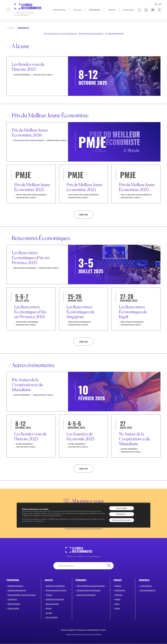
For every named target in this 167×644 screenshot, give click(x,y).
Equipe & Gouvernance (17, 591)
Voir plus (83, 215)
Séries (117, 609)
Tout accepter (122, 508)
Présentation (60, 10)
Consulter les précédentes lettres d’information (84, 529)
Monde (49, 609)
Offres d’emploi (14, 604)
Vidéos (118, 600)
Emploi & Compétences (55, 586)
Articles (77, 10)
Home (11, 28)
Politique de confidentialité (87, 630)
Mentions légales (68, 630)
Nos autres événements (86, 595)
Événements (95, 10)
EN (160, 4)
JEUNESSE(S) (129, 10)
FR (156, 4)
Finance (49, 595)
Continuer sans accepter (122, 520)
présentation (13, 580)
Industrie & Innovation (55, 600)
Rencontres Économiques (91, 34)
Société (49, 613)
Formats (112, 10)
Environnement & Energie (56, 591)
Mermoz (118, 586)
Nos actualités (52, 618)
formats (118, 580)
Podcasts (119, 595)
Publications (120, 591)
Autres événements (114, 34)
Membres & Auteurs (16, 586)
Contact (103, 630)
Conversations (146, 586)
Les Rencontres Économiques (89, 591)
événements (81, 580)
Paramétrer (121, 514)
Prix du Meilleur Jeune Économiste (60, 34)
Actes (117, 604)
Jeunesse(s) (13, 600)
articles (49, 580)
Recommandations (148, 591)
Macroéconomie (52, 604)
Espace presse (13, 609)
